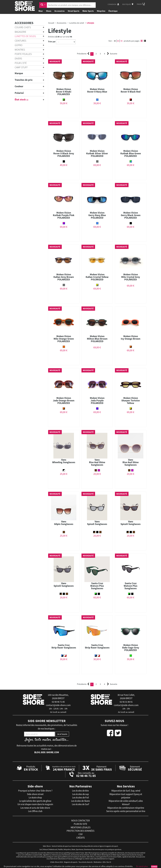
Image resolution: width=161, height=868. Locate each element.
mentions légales (81, 827)
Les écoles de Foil (81, 798)
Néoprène (101, 11)
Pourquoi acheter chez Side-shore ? (35, 791)
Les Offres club (35, 811)
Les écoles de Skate (80, 801)
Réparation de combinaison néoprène (126, 808)
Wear (41, 11)
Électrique (113, 11)
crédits (81, 838)
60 (118, 41)
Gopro (19, 45)
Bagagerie (20, 32)
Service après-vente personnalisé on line (126, 811)
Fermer (154, 867)
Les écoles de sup (81, 794)
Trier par (52, 42)
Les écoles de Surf (81, 804)
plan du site (81, 824)
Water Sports (88, 11)
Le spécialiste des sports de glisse (35, 801)
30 (115, 41)
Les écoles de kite (80, 791)
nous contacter (81, 821)
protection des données (81, 831)
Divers (18, 58)
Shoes (49, 11)
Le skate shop (35, 798)
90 (122, 41)
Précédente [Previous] (83, 54)
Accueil (51, 23)
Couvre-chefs (23, 27)
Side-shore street (35, 794)
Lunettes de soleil (25, 36)
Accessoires (60, 11)
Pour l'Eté (21, 63)
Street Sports (73, 11)
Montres (20, 50)
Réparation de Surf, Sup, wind (126, 791)
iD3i (104, 862)
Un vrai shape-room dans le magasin (35, 804)
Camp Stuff (21, 67)
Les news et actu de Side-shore (35, 808)
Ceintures (20, 41)
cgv (81, 834)
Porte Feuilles (23, 54)
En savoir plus (142, 866)
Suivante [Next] (112, 54)
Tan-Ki (109, 862)
